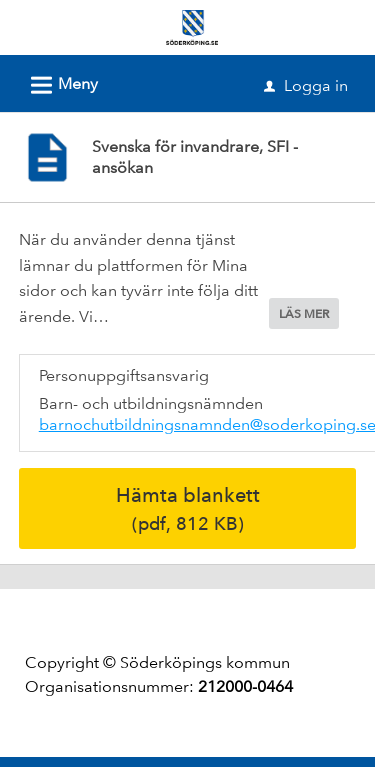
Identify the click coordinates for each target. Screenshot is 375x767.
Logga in (306, 85)
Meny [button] (58, 82)
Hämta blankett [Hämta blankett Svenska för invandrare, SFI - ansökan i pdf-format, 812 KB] (188, 508)
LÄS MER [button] (304, 314)
